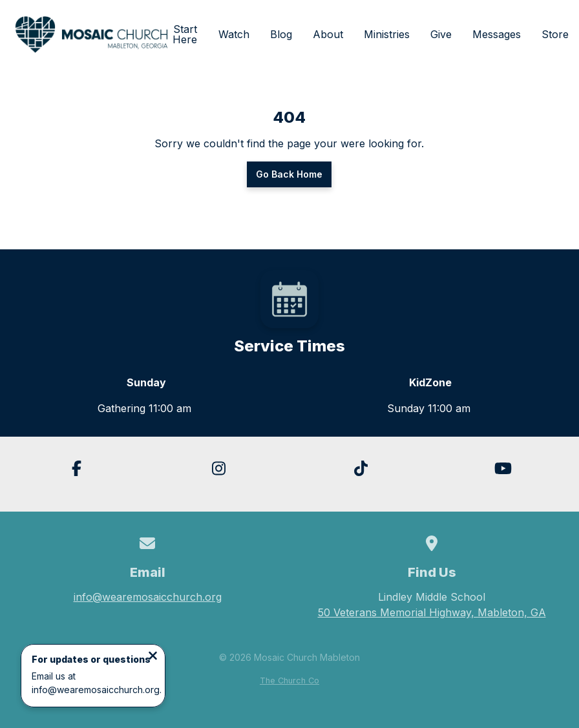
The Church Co (289, 681)
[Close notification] (153, 657)
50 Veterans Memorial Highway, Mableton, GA (432, 612)
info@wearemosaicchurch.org (148, 597)
